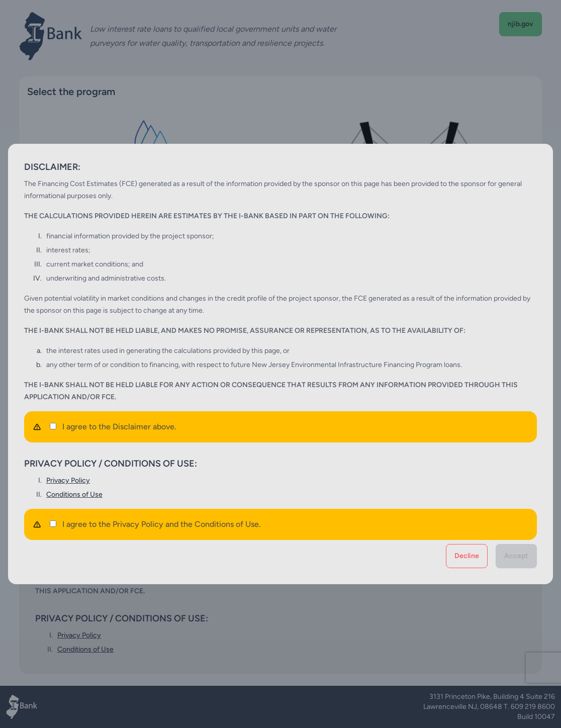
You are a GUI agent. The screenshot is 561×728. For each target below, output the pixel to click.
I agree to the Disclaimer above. (113, 427)
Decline (467, 556)
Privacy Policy (68, 480)
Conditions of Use (74, 494)
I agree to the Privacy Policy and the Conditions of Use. (155, 524)
